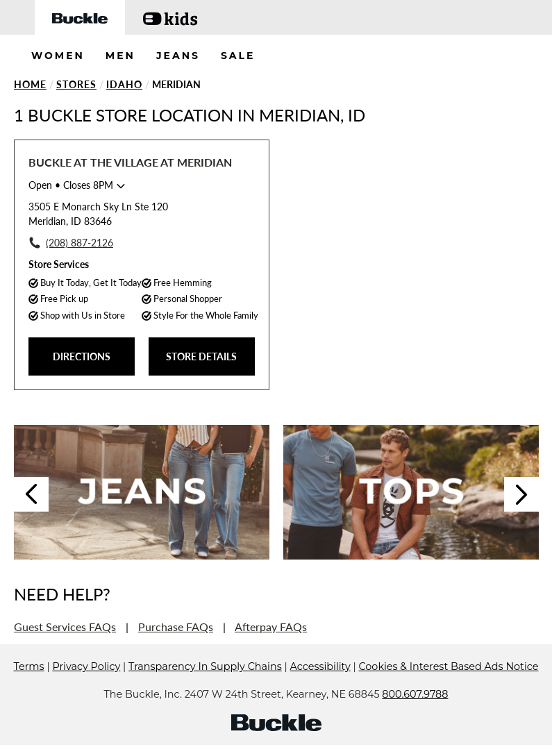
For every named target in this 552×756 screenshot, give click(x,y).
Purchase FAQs (176, 627)
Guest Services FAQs (65, 627)
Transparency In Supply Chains (205, 666)
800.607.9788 (415, 694)
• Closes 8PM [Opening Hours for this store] (71, 185)
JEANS (178, 56)
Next (521, 494)
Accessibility (320, 666)
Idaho (124, 84)
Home (30, 84)
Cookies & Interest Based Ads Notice (448, 666)
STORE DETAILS (201, 356)
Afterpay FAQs (271, 627)
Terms (29, 666)
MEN (120, 56)
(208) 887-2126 (80, 243)
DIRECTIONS (82, 356)
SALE (238, 56)
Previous (31, 494)
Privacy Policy (86, 666)
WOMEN (58, 56)
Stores (76, 84)
